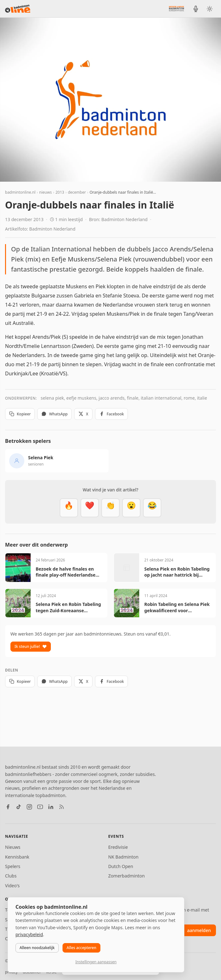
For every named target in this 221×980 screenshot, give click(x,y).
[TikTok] (19, 807)
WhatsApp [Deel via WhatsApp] (54, 414)
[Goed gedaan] (110, 508)
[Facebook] (8, 807)
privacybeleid (29, 934)
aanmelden (199, 930)
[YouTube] (40, 807)
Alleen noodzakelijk (37, 948)
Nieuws (13, 847)
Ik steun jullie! (31, 646)
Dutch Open (121, 866)
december (77, 192)
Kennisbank (17, 857)
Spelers (13, 866)
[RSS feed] (62, 807)
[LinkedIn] (51, 807)
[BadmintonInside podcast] (196, 9)
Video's (12, 886)
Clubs (11, 876)
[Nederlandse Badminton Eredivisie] (176, 9)
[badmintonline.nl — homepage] (18, 9)
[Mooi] (90, 508)
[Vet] (69, 508)
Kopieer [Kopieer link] (20, 414)
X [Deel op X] (83, 414)
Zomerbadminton (127, 876)
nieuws (45, 192)
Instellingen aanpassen (96, 962)
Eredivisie (118, 847)
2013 (60, 192)
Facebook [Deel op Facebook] (112, 414)
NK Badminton (123, 857)
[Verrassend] (131, 508)
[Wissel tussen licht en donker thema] (210, 9)
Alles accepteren (81, 948)
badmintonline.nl (20, 192)
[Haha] (152, 508)
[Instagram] (29, 807)
